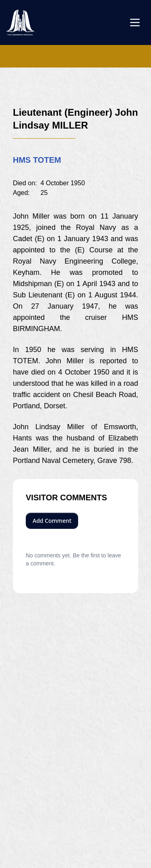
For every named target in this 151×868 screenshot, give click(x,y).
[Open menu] (135, 23)
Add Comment (52, 521)
